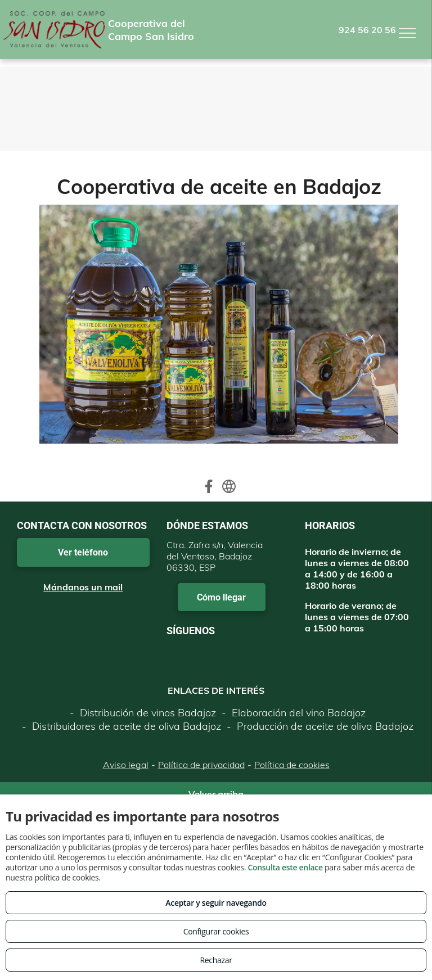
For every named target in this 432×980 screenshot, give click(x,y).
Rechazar (216, 960)
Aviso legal (126, 765)
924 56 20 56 (367, 30)
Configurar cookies (216, 931)
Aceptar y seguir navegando (216, 903)
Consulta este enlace (285, 867)
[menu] (407, 33)
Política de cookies (292, 765)
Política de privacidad (201, 765)
